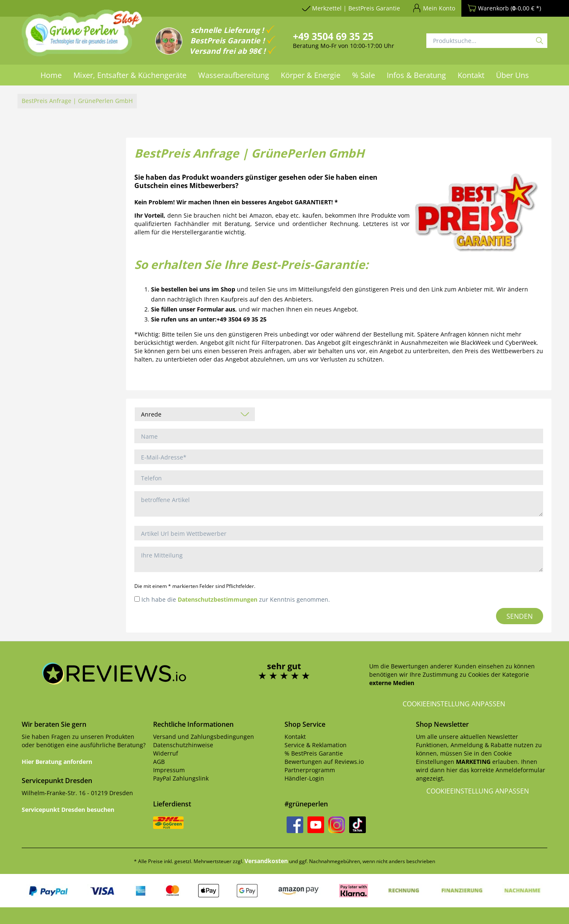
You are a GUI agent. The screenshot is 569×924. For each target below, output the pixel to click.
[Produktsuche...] (487, 41)
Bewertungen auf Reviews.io (324, 762)
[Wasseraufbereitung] (234, 75)
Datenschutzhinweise (183, 745)
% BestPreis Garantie (314, 753)
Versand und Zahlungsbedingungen (204, 737)
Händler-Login (304, 778)
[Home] (51, 75)
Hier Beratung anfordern (57, 762)
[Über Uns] (512, 75)
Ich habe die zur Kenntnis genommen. (236, 599)
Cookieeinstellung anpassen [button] (454, 704)
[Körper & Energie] (311, 75)
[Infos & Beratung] (416, 75)
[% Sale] (364, 75)
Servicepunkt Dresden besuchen (68, 810)
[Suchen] (540, 41)
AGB (159, 762)
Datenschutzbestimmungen (218, 599)
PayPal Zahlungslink (181, 778)
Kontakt (295, 737)
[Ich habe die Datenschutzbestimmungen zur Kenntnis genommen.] (137, 599)
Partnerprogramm (310, 770)
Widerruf (166, 753)
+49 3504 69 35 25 (333, 36)
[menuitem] (51, 75)
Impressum (169, 770)
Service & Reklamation (316, 745)
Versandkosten (266, 861)
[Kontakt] (471, 75)
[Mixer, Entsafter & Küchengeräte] (130, 75)
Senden (520, 616)
